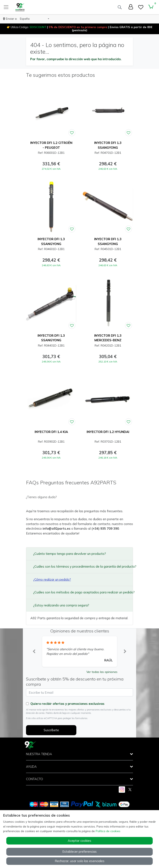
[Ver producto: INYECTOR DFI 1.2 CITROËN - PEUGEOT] (51, 111)
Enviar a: (12, 19)
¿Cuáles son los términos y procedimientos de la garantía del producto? (81, 566)
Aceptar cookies (79, 841)
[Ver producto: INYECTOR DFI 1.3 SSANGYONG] (108, 111)
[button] (35, 19)
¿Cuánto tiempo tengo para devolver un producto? (70, 554)
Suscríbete (51, 730)
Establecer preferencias (79, 852)
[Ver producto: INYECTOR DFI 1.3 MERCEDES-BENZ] (108, 304)
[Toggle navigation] (6, 7)
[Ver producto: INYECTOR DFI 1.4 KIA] (51, 400)
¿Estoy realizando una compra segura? (61, 605)
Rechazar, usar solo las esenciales (80, 861)
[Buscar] (120, 7)
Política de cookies (108, 831)
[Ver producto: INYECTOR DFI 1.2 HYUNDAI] (108, 400)
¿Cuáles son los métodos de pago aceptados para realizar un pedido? (81, 592)
